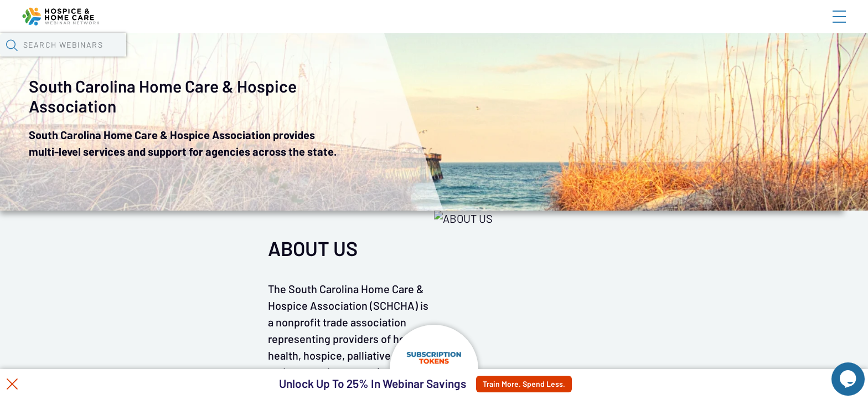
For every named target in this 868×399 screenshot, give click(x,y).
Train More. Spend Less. (548, 384)
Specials (398, 58)
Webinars (205, 58)
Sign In (826, 26)
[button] (642, 57)
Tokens (322, 58)
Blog (682, 26)
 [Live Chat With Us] (838, 371)
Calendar (267, 58)
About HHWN (750, 26)
